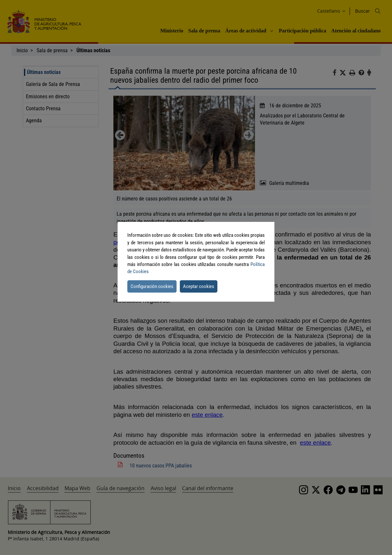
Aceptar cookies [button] (199, 286)
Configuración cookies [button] (152, 286)
